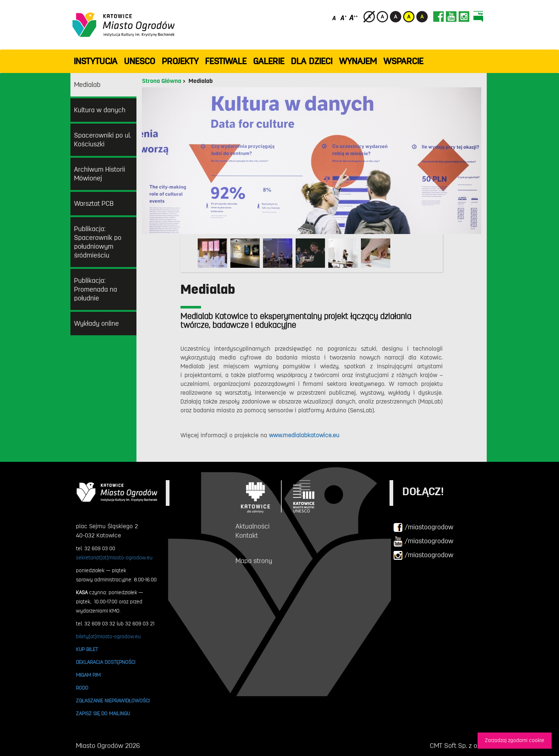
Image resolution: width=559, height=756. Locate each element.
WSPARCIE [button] (403, 61)
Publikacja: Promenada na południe (96, 289)
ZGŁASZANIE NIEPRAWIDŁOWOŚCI (113, 701)
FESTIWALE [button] (226, 61)
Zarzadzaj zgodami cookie (515, 740)
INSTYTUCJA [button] (96, 61)
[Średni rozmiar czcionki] (344, 17)
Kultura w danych (100, 110)
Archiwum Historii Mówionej (100, 174)
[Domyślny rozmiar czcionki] (335, 17)
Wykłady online (96, 324)
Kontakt (247, 536)
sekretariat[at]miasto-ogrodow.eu (114, 558)
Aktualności (253, 526)
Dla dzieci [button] (312, 61)
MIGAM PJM (88, 675)
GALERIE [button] (269, 61)
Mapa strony (254, 561)
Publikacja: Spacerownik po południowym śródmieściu (98, 242)
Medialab (87, 85)
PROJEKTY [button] (180, 61)
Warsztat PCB (94, 204)
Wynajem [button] (358, 61)
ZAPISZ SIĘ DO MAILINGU (103, 713)
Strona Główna (162, 81)
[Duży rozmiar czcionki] (354, 17)
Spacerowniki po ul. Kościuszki (103, 140)
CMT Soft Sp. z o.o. (456, 746)
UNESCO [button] (140, 61)
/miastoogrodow (423, 527)
